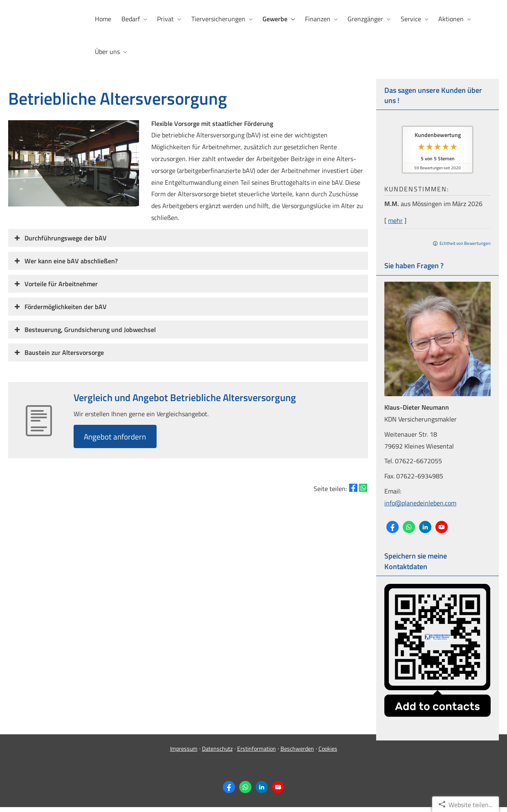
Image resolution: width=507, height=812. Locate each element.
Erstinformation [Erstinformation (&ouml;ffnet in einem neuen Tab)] (257, 753)
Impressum (184, 753)
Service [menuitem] (409, 19)
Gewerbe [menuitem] (274, 19)
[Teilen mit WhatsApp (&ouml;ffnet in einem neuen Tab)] (363, 487)
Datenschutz (217, 753)
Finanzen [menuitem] (316, 19)
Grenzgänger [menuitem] (364, 19)
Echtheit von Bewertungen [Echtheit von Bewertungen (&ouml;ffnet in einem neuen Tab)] (465, 242)
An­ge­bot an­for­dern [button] (117, 435)
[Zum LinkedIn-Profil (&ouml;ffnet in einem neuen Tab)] (425, 526)
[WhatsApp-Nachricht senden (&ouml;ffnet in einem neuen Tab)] (409, 526)
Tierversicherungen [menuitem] (218, 19)
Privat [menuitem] (165, 19)
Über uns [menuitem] (107, 52)
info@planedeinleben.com (420, 502)
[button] (66, 237)
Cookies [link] (328, 753)
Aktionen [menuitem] (449, 19)
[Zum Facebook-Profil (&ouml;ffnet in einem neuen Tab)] (393, 526)
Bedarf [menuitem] (130, 19)
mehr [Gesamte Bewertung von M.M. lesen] (395, 219)
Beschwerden (297, 753)
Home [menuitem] (103, 19)
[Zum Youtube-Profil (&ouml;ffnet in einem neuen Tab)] (442, 526)
